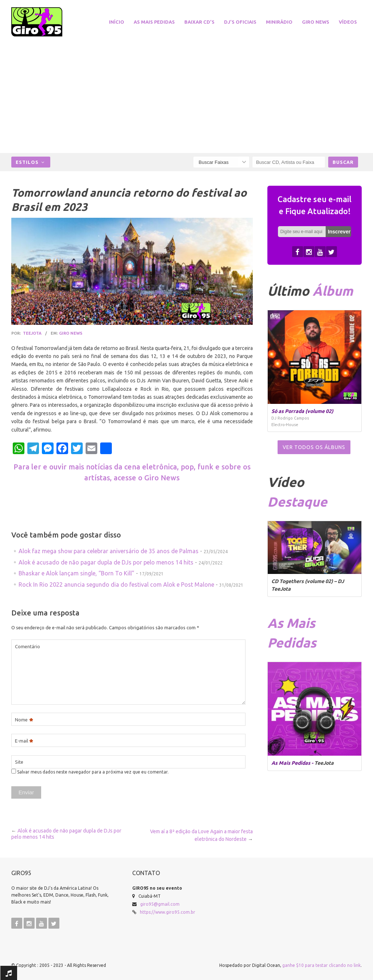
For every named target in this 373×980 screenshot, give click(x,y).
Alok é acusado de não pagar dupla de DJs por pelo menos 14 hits (106, 562)
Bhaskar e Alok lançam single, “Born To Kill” (76, 573)
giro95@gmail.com (160, 904)
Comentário (28, 646)
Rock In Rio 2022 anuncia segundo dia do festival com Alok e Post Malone (116, 585)
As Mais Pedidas (154, 22)
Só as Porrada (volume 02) (302, 411)
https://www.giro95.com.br (168, 912)
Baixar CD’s (199, 22)
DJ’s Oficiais (240, 22)
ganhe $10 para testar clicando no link (321, 965)
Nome (24, 720)
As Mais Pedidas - (293, 763)
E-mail (24, 741)
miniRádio (279, 22)
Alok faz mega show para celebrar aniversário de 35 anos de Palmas (109, 551)
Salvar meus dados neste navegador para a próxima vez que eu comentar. (93, 772)
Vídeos (348, 22)
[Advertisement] (186, 95)
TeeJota (32, 333)
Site (19, 762)
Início (117, 22)
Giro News (316, 22)
